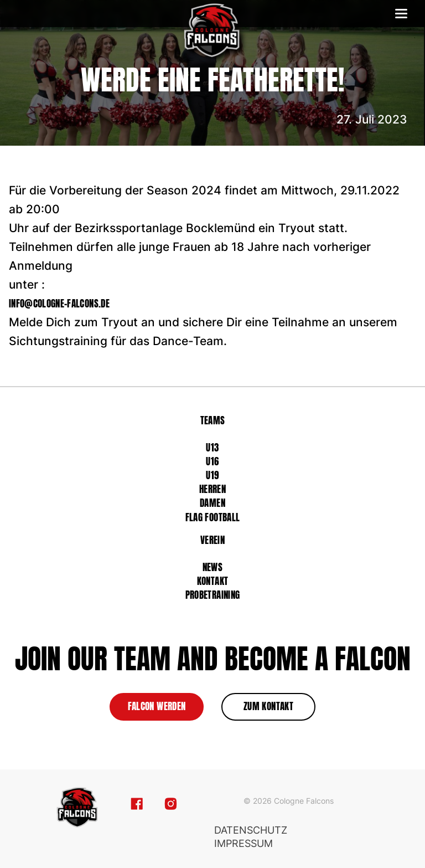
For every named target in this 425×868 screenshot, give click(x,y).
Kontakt (212, 581)
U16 (212, 461)
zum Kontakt (268, 706)
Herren (212, 489)
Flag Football (212, 517)
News (212, 567)
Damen (212, 503)
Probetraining (212, 595)
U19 (212, 475)
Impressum (243, 843)
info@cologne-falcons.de (59, 304)
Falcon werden (157, 706)
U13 (212, 448)
